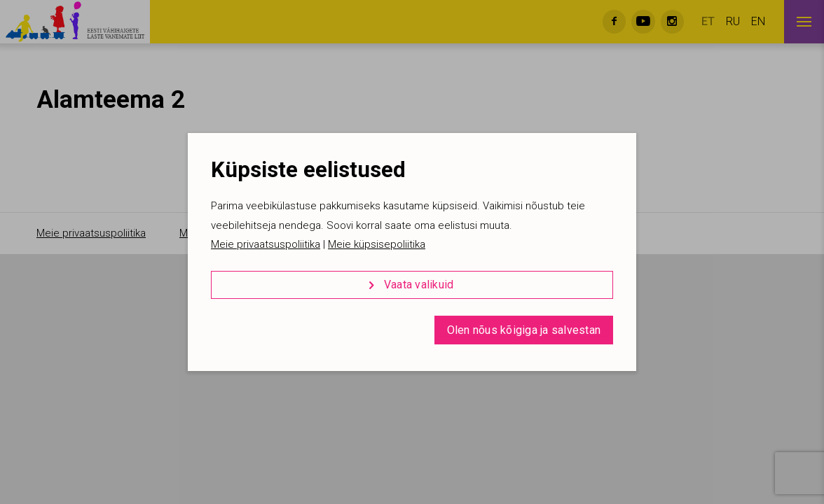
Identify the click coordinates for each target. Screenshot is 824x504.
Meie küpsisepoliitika (377, 244)
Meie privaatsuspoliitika (266, 244)
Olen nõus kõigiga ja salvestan (524, 330)
